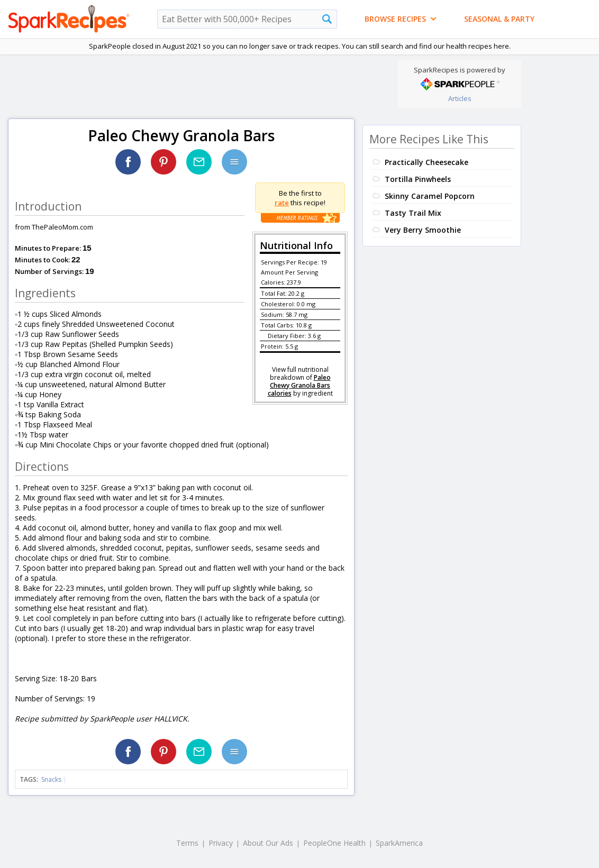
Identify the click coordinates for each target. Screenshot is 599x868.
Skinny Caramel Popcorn (430, 196)
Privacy (221, 843)
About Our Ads (268, 843)
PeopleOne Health (334, 843)
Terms (187, 843)
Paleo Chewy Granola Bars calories (299, 385)
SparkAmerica (399, 843)
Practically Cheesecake (426, 162)
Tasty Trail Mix (413, 213)
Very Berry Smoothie (423, 230)
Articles (460, 98)
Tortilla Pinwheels (418, 179)
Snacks (51, 779)
